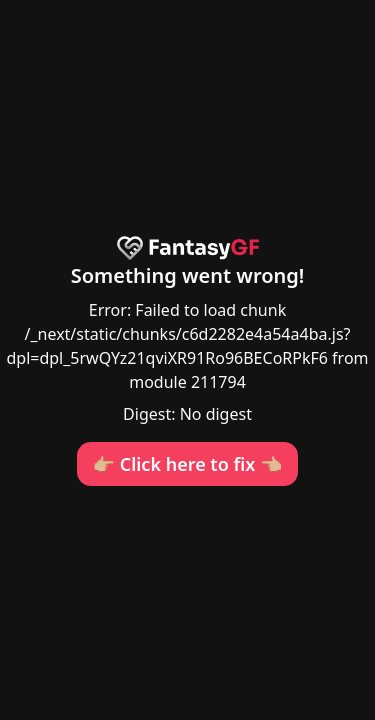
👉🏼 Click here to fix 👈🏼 (188, 464)
